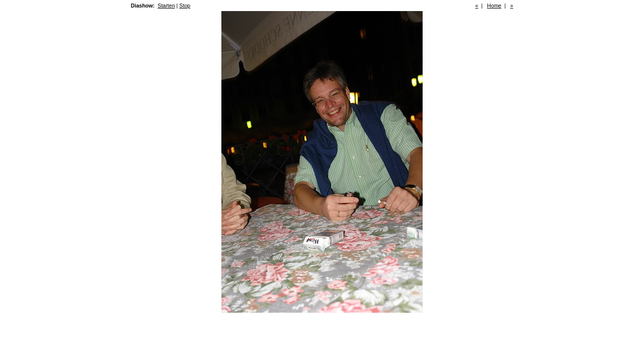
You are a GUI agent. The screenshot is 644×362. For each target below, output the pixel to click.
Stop (185, 6)
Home (494, 6)
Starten (166, 6)
